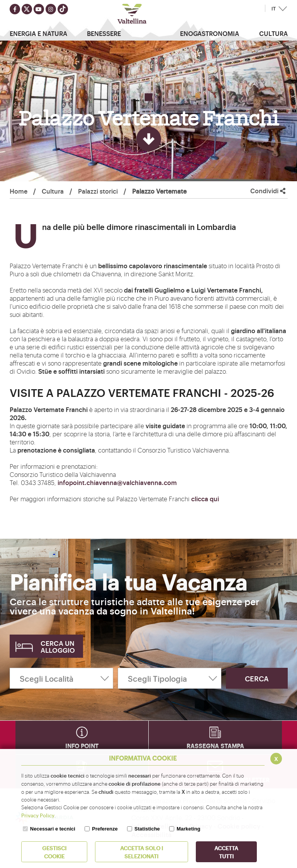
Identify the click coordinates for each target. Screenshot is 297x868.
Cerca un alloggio (58, 646)
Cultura (53, 191)
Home (19, 191)
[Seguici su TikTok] (63, 9)
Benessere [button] (104, 33)
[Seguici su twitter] (27, 9)
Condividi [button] (268, 191)
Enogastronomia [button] (210, 33)
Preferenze (105, 829)
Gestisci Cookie (54, 852)
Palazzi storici (98, 191)
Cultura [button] (273, 33)
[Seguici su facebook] (15, 9)
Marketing (188, 829)
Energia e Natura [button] (38, 33)
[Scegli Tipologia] (170, 678)
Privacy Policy (38, 815)
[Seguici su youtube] (39, 9)
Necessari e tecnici (53, 829)
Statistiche (147, 829)
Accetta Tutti (226, 852)
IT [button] (274, 9)
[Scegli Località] (61, 678)
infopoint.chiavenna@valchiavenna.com (117, 482)
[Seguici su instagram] (51, 9)
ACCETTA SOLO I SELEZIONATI (142, 852)
